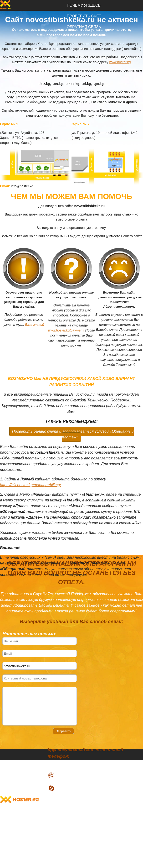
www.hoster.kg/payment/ (66, 330)
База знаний (35, 325)
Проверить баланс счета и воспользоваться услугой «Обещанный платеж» (73, 434)
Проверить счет (84, 818)
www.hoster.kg (120, 62)
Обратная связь (84, 829)
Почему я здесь (84, 5)
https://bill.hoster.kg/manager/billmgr (31, 485)
